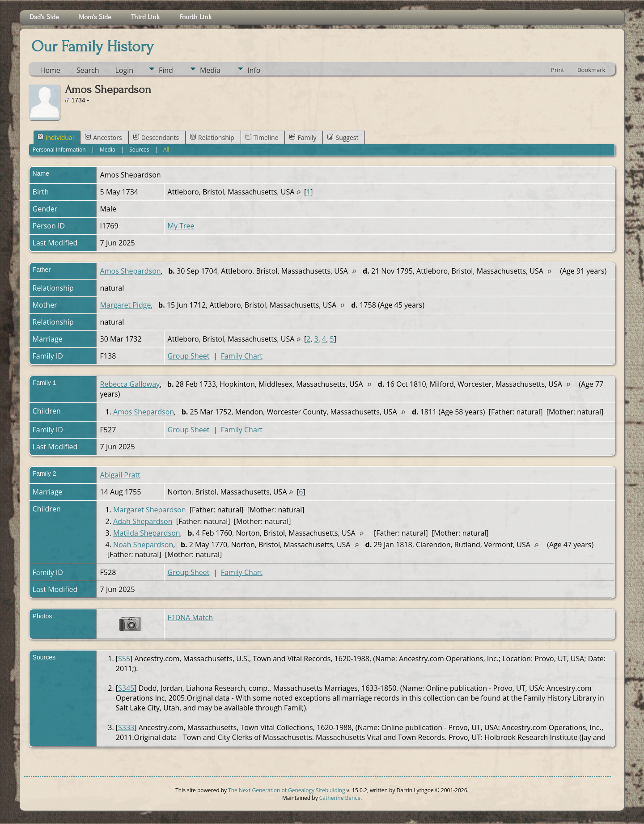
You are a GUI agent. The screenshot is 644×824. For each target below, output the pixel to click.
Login (124, 70)
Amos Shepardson (131, 271)
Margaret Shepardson (149, 510)
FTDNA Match (190, 617)
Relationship (212, 137)
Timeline (262, 137)
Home (50, 70)
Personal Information (59, 150)
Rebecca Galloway (130, 384)
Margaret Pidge (126, 305)
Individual (56, 137)
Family (303, 137)
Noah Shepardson (143, 545)
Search (88, 70)
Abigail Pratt (120, 475)
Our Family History (92, 46)
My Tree (181, 226)
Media (210, 70)
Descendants (156, 137)
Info (254, 70)
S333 (126, 727)
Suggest (343, 137)
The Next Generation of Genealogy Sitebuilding (287, 790)
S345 (126, 688)
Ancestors (103, 137)
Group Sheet (189, 356)
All (166, 150)
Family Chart (242, 356)
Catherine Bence (340, 798)
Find (166, 70)
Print (557, 70)
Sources (139, 150)
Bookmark (591, 70)
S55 (124, 659)
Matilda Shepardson (147, 533)
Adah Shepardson (143, 521)
